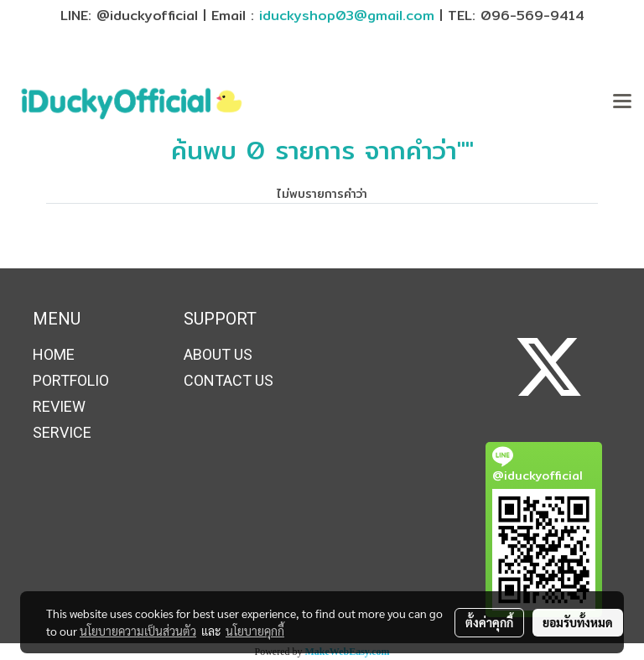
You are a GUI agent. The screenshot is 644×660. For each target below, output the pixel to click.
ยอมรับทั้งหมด (578, 622)
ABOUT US (218, 354)
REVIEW (59, 406)
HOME (54, 354)
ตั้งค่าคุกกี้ (489, 622)
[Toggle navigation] (622, 102)
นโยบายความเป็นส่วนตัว (138, 631)
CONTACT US (229, 380)
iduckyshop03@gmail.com (347, 16)
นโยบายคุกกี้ (255, 631)
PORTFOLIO (71, 380)
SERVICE (62, 432)
